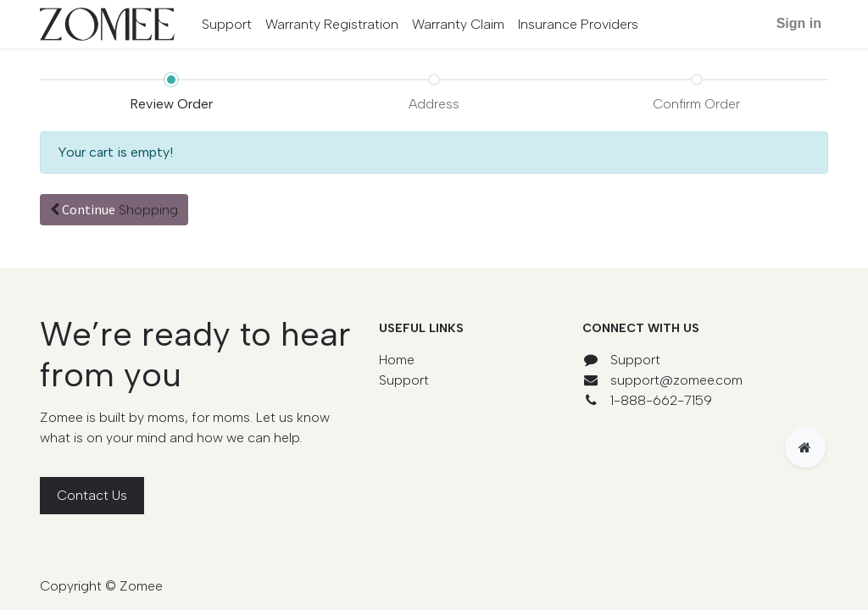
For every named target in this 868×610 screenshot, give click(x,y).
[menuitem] (227, 24)
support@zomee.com (676, 380)
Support (404, 380)
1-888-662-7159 (661, 400)
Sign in (799, 23)
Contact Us (92, 495)
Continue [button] (114, 209)
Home (397, 360)
